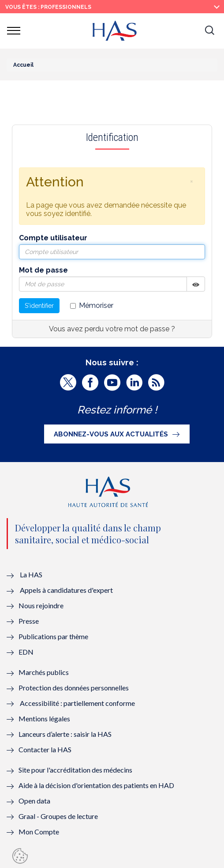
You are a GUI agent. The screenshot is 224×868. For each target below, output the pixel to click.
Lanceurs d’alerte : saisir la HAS (65, 734)
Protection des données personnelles (74, 688)
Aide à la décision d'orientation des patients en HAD (96, 785)
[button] (209, 31)
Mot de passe (43, 270)
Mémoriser (92, 305)
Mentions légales (44, 718)
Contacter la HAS (45, 749)
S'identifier (39, 306)
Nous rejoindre (41, 605)
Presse (29, 621)
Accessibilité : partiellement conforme (77, 703)
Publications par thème (53, 636)
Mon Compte (39, 832)
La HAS (31, 574)
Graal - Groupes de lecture (58, 816)
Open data (34, 801)
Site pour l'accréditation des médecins (75, 770)
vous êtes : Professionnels (48, 7)
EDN (26, 652)
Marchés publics (44, 672)
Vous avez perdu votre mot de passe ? (112, 329)
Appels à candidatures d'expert (66, 590)
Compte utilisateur (53, 238)
